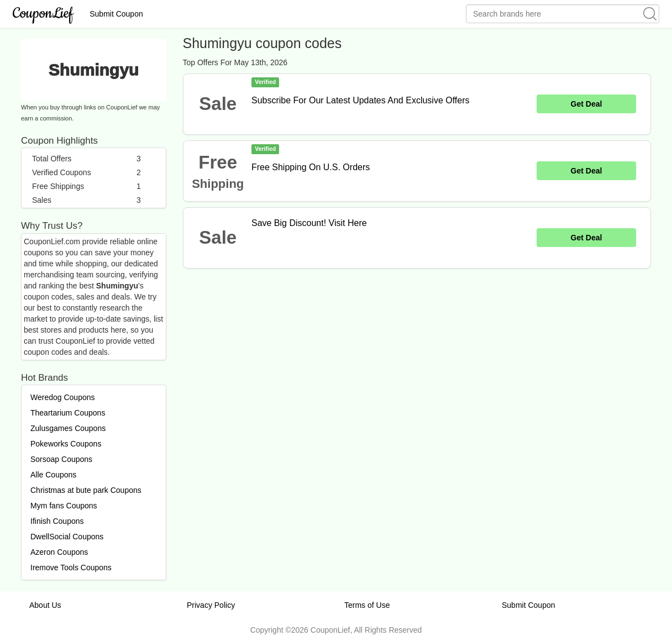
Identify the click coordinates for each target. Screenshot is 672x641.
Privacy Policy (211, 605)
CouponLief (43, 14)
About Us (45, 605)
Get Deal (587, 104)
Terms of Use (367, 605)
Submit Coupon (116, 14)
